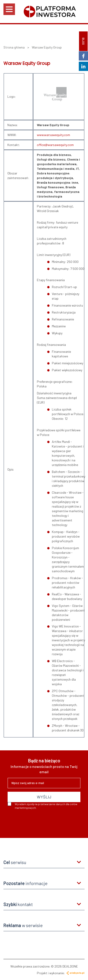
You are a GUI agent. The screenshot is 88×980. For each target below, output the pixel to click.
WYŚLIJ (44, 797)
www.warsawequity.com (53, 135)
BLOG (83, 41)
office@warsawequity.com (55, 145)
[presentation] (43, 822)
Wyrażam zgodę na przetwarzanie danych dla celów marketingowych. (43, 806)
